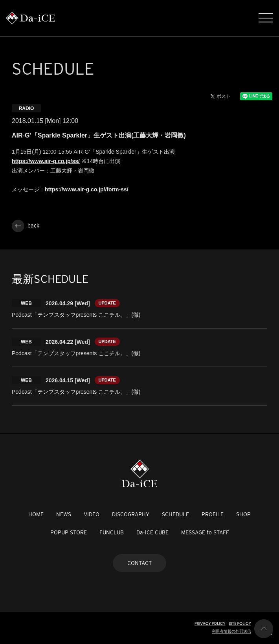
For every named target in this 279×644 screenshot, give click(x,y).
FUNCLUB (112, 532)
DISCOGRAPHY (131, 514)
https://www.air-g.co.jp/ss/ (46, 161)
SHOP (243, 514)
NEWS (64, 514)
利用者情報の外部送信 (231, 631)
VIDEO (92, 514)
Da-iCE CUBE (152, 532)
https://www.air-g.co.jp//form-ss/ (87, 189)
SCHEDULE (175, 514)
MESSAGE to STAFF (205, 532)
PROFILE (213, 514)
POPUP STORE (69, 532)
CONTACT (139, 563)
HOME (36, 514)
